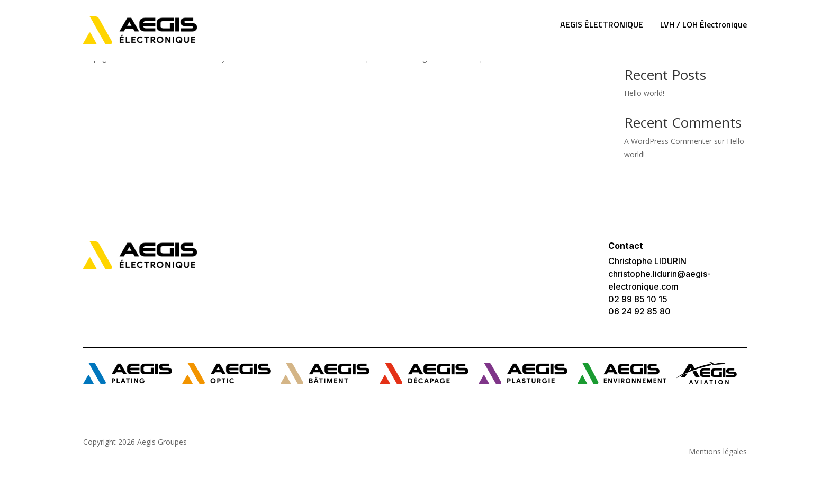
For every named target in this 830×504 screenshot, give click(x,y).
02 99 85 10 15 (638, 299)
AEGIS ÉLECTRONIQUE (602, 24)
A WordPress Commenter (668, 141)
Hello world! (644, 93)
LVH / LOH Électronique (703, 24)
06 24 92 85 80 (639, 311)
